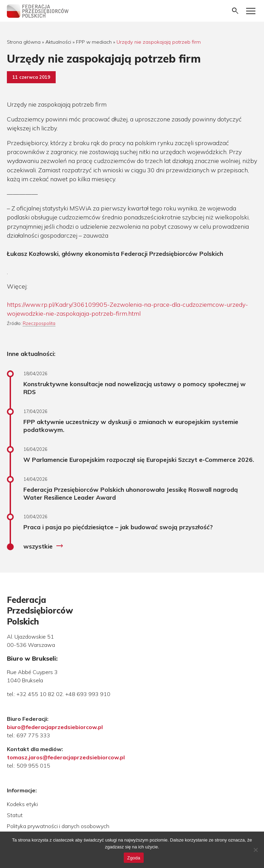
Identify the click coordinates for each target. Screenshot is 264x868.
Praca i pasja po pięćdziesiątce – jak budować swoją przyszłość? (118, 527)
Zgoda (134, 858)
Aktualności (58, 42)
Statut (15, 815)
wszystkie (43, 546)
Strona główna (24, 42)
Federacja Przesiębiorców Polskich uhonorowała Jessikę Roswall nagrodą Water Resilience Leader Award (131, 493)
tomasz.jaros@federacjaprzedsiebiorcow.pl (66, 757)
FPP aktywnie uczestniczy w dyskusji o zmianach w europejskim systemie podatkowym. (131, 426)
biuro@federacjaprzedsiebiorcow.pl (55, 727)
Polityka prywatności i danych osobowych (58, 826)
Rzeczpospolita (39, 323)
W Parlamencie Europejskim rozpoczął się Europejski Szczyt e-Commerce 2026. (139, 459)
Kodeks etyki (22, 804)
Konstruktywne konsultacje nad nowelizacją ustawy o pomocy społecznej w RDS (135, 388)
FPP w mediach (94, 42)
